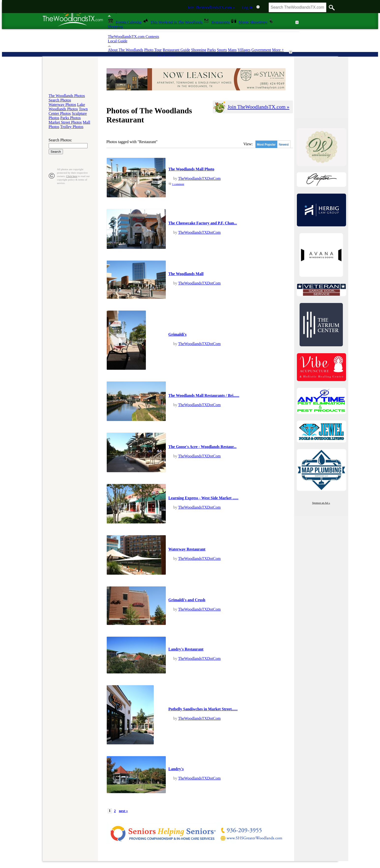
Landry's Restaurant (186, 649)
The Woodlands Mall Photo (191, 169)
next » (123, 811)
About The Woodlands (125, 50)
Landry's (176, 769)
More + (278, 50)
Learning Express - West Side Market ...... (204, 498)
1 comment (178, 184)
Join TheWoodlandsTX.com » (211, 8)
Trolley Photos (72, 127)
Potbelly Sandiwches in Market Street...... (203, 709)
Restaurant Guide (176, 50)
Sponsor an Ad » (321, 503)
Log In (247, 8)
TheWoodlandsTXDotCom (199, 178)
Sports (222, 50)
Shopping (199, 50)
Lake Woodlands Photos (67, 107)
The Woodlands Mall (186, 274)
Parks (212, 50)
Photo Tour (153, 50)
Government (261, 50)
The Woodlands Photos (67, 96)
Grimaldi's (178, 334)
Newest (284, 145)
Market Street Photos (65, 122)
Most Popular (266, 145)
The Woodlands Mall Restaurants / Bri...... (204, 395)
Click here (72, 176)
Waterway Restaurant (187, 549)
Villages (244, 50)
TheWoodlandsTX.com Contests (133, 37)
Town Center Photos (68, 111)
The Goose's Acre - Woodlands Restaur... (203, 447)
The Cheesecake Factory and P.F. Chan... (203, 223)
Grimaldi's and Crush (187, 600)
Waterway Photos (62, 105)
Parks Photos (70, 118)
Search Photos (60, 100)
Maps (232, 50)
